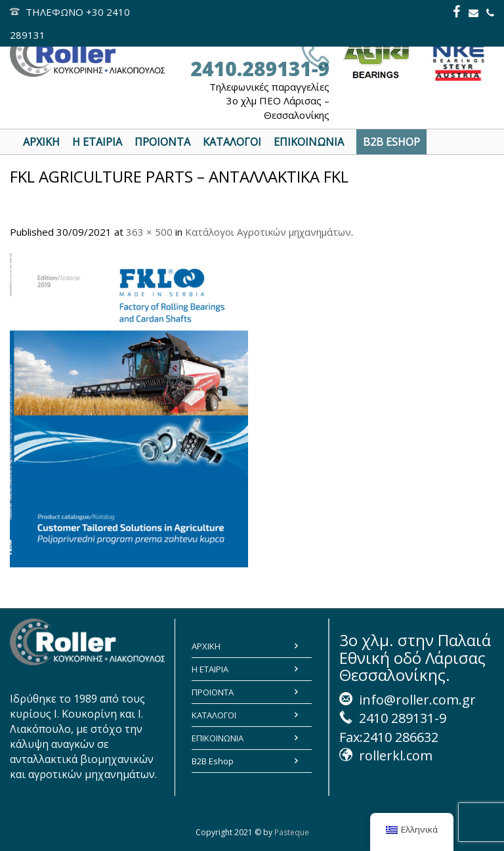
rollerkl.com (396, 755)
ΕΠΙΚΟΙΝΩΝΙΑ (218, 738)
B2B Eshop (213, 761)
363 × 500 (149, 232)
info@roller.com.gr (417, 700)
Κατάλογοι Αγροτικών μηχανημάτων (268, 232)
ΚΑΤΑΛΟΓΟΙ (214, 715)
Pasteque (292, 832)
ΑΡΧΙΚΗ (206, 646)
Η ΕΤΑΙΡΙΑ (210, 669)
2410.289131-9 (260, 69)
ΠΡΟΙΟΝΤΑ (213, 692)
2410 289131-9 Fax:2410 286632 (393, 728)
